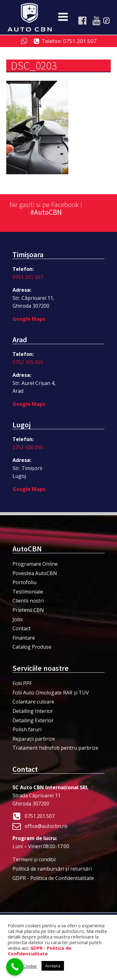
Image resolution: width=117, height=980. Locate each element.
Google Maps (29, 319)
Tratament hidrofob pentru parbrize (55, 748)
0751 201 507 (28, 277)
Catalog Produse (32, 647)
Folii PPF (22, 683)
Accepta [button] (53, 966)
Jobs (18, 619)
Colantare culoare (33, 702)
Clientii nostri (28, 601)
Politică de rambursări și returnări (52, 869)
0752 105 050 (28, 362)
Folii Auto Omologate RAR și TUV (51, 693)
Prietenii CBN (28, 610)
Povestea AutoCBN (35, 573)
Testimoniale (28, 592)
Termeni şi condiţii (34, 859)
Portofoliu (24, 582)
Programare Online (35, 564)
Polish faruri (27, 729)
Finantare (24, 638)
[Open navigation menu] (63, 17)
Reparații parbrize (34, 739)
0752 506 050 (28, 447)
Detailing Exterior (33, 720)
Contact (22, 628)
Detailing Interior (33, 711)
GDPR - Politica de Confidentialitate (53, 878)
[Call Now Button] (15, 967)
